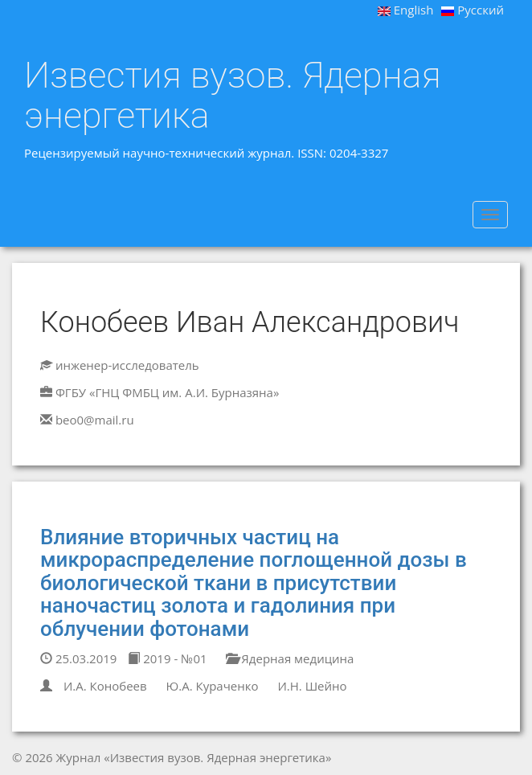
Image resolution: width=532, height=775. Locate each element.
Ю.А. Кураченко (213, 686)
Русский (473, 10)
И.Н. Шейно (312, 686)
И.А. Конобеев (105, 686)
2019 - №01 (167, 658)
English (406, 10)
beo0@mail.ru (95, 420)
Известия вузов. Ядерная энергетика (233, 95)
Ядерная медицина (290, 658)
